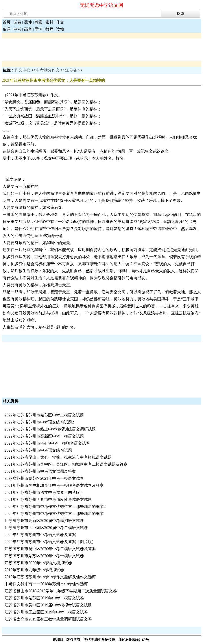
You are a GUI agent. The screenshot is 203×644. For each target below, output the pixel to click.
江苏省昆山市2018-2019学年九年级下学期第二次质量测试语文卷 (61, 591)
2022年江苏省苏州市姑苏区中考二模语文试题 (44, 415)
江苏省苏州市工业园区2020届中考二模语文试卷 (46, 528)
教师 (49, 29)
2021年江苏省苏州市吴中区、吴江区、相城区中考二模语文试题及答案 (66, 464)
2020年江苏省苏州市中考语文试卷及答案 (40, 535)
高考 (28, 29)
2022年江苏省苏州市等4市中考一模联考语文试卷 (47, 443)
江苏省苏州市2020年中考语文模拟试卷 (38, 563)
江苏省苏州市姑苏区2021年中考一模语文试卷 (44, 478)
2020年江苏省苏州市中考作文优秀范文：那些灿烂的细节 (54, 514)
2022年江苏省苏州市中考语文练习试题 (38, 450)
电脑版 (58, 640)
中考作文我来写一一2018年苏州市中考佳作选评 (46, 584)
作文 (60, 22)
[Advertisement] (37, 49)
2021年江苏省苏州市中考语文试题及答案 (40, 471)
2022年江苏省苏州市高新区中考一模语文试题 (44, 436)
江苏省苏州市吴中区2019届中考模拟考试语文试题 (48, 605)
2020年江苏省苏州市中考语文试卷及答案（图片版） (50, 542)
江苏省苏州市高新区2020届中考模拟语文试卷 (44, 521)
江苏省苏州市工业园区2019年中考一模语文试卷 (46, 612)
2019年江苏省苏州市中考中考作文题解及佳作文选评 (50, 577)
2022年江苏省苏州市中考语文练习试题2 (39, 422)
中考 (17, 29)
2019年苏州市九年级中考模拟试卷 (34, 570)
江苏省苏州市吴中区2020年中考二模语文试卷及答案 (50, 549)
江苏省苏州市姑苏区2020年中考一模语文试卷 (44, 556)
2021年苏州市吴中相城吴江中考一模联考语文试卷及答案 (54, 485)
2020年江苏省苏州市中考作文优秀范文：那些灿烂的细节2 (55, 507)
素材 (49, 22)
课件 (28, 22)
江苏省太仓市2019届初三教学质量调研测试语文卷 (48, 619)
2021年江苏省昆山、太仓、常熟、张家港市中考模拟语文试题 (58, 457)
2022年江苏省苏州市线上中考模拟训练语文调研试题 (50, 429)
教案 (39, 22)
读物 (60, 29)
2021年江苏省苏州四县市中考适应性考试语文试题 (48, 500)
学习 (39, 29)
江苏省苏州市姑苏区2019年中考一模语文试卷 (44, 598)
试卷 (17, 22)
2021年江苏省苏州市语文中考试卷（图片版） (44, 493)
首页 (7, 22)
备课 (7, 29)
